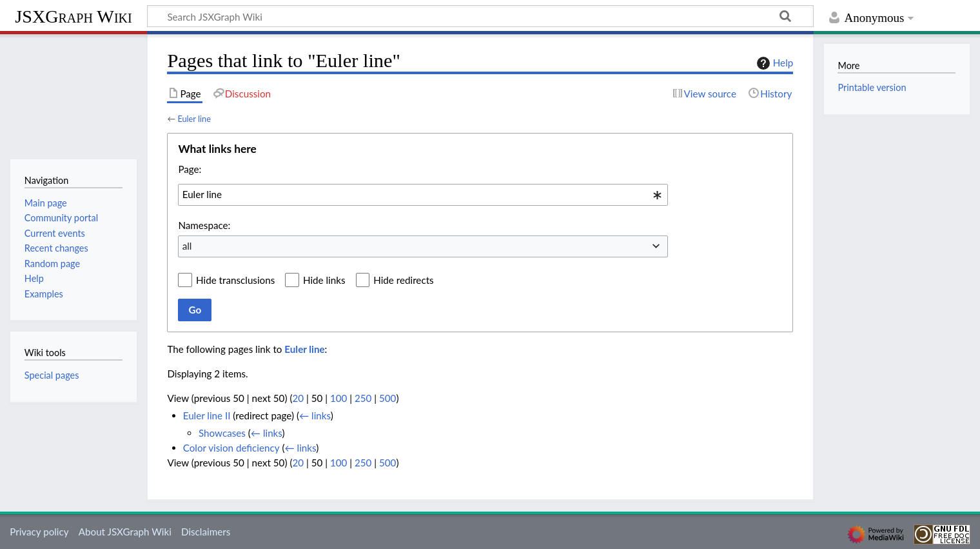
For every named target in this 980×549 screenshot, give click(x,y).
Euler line (194, 119)
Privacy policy (39, 532)
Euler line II (207, 415)
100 (338, 398)
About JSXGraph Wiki (125, 532)
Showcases (222, 433)
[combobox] (423, 195)
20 (298, 398)
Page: (190, 169)
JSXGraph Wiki (73, 16)
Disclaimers (206, 532)
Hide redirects (403, 280)
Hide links (324, 280)
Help (773, 63)
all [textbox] (187, 246)
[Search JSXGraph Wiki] (480, 16)
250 (363, 398)
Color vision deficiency (231, 448)
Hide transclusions (235, 280)
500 (387, 398)
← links (315, 415)
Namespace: (204, 225)
